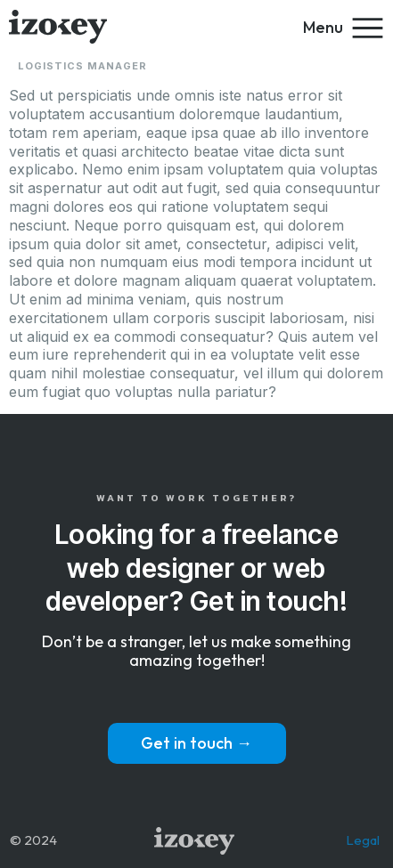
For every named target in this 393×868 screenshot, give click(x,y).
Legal (363, 840)
